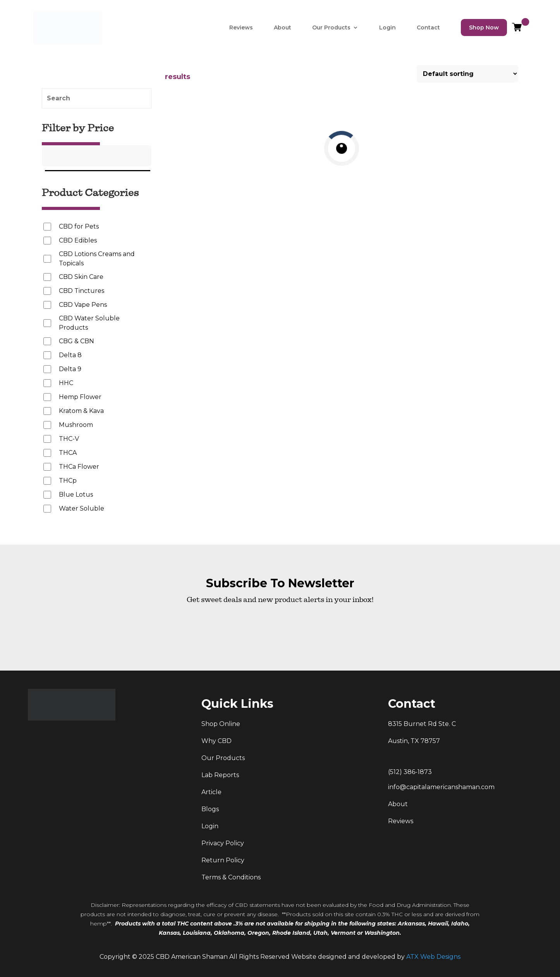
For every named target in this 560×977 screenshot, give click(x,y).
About (283, 28)
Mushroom (76, 425)
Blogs (210, 809)
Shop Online (221, 724)
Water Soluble (82, 508)
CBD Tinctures (82, 291)
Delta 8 (70, 355)
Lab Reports (220, 775)
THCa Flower (79, 467)
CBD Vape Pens (83, 305)
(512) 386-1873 (410, 772)
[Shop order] (467, 74)
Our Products (331, 28)
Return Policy (223, 860)
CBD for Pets (79, 226)
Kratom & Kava (81, 411)
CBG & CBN (76, 341)
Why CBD (216, 741)
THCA (68, 453)
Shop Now (484, 28)
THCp (68, 481)
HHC (66, 383)
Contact (428, 28)
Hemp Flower (80, 397)
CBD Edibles (78, 240)
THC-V (69, 439)
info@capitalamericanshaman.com (441, 787)
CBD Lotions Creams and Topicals (97, 259)
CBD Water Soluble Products (89, 323)
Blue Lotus (76, 495)
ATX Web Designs (433, 957)
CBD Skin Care (81, 277)
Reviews (241, 28)
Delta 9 (70, 369)
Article (211, 792)
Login (387, 28)
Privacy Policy (223, 843)
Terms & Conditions (231, 877)
